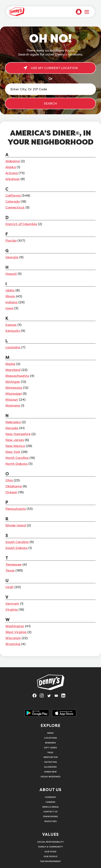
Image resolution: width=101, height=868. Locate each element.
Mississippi (14, 394)
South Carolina (17, 542)
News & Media (51, 807)
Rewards (50, 743)
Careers (50, 802)
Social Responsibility (51, 842)
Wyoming (13, 644)
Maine (10, 364)
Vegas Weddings (51, 777)
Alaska (11, 167)
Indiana (11, 302)
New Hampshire (18, 434)
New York (13, 452)
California (13, 196)
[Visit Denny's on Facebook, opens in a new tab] (36, 697)
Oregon (11, 492)
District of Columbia (21, 224)
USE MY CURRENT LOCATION (50, 68)
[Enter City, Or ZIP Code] (50, 89)
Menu (50, 733)
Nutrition (51, 762)
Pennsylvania (16, 509)
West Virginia (16, 632)
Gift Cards (50, 748)
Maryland (13, 370)
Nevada (12, 428)
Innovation (51, 757)
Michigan (13, 382)
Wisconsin (13, 638)
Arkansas (12, 179)
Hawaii (11, 274)
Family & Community (51, 847)
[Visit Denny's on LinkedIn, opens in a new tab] (65, 697)
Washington (15, 626)
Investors (51, 821)
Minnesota (14, 388)
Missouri (12, 400)
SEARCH (50, 103)
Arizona (12, 173)
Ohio (9, 480)
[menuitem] (79, 12)
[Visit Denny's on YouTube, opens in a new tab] (58, 697)
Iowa (9, 308)
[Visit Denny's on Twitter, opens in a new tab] (50, 697)
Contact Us (50, 811)
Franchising (51, 816)
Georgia (12, 257)
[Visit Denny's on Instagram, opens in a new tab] (43, 697)
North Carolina (17, 458)
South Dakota (16, 548)
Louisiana (13, 347)
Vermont (12, 604)
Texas (10, 570)
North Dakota (16, 464)
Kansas (11, 325)
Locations (51, 738)
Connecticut (15, 207)
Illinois (10, 296)
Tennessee (13, 564)
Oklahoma (14, 486)
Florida (11, 241)
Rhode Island (16, 525)
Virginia (12, 610)
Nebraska (13, 422)
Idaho (10, 290)
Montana (13, 406)
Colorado (13, 201)
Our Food (50, 852)
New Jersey (15, 440)
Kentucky (13, 331)
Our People (51, 856)
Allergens (50, 767)
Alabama (13, 161)
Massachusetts (17, 376)
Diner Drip (51, 772)
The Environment (50, 861)
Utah (9, 587)
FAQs (50, 752)
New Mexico (15, 446)
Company (50, 797)
